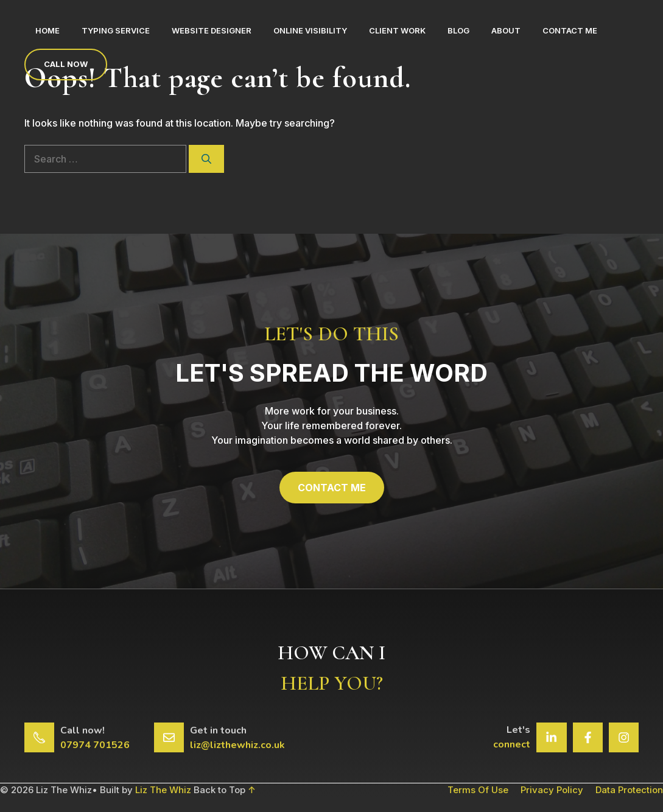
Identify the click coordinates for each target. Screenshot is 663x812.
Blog (458, 30)
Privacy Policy (552, 790)
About (506, 30)
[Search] (206, 159)
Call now (66, 64)
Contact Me (570, 30)
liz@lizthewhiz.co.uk (237, 745)
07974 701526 (95, 745)
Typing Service (116, 30)
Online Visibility (310, 30)
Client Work (397, 30)
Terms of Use (478, 790)
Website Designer (212, 30)
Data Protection (629, 790)
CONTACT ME (332, 488)
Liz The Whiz (163, 790)
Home (47, 30)
